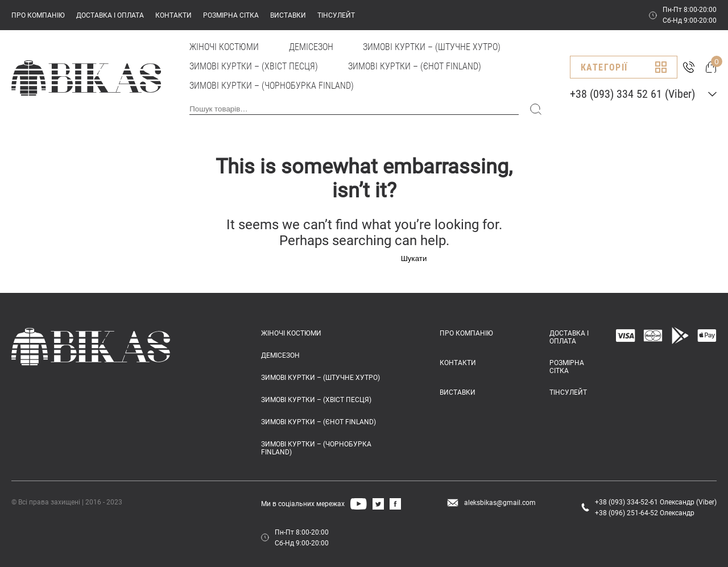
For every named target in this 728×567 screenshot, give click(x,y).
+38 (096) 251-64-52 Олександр (645, 513)
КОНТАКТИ (173, 15)
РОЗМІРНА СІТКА (231, 15)
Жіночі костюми (224, 47)
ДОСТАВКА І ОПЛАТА (110, 15)
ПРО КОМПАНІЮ (38, 15)
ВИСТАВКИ (288, 15)
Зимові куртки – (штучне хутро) (432, 47)
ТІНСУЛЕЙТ (336, 15)
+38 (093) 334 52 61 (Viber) (632, 94)
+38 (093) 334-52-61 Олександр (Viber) (656, 502)
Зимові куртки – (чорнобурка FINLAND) (272, 86)
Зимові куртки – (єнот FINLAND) (415, 66)
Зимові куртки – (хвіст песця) (254, 66)
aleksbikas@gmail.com (500, 503)
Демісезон (311, 47)
